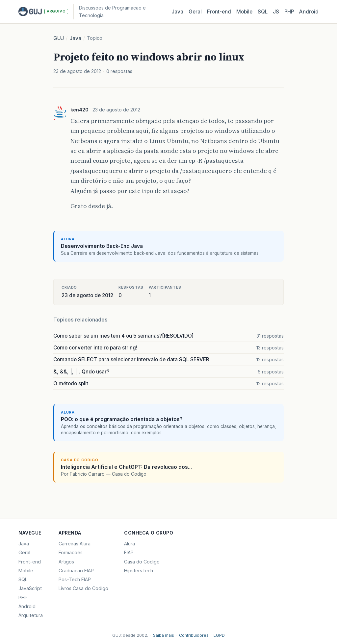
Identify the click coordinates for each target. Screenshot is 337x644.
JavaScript (30, 588)
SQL (263, 12)
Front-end (30, 562)
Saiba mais (164, 635)
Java (177, 12)
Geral (195, 12)
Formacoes (71, 552)
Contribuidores (194, 635)
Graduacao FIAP (76, 571)
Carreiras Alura (75, 544)
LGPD (219, 635)
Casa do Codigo (142, 562)
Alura (130, 544)
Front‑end (219, 12)
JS (276, 12)
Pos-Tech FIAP (75, 579)
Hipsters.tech (139, 571)
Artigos (66, 562)
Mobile (244, 12)
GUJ (59, 38)
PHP (289, 12)
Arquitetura (31, 615)
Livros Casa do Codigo (83, 588)
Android (309, 12)
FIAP (129, 552)
